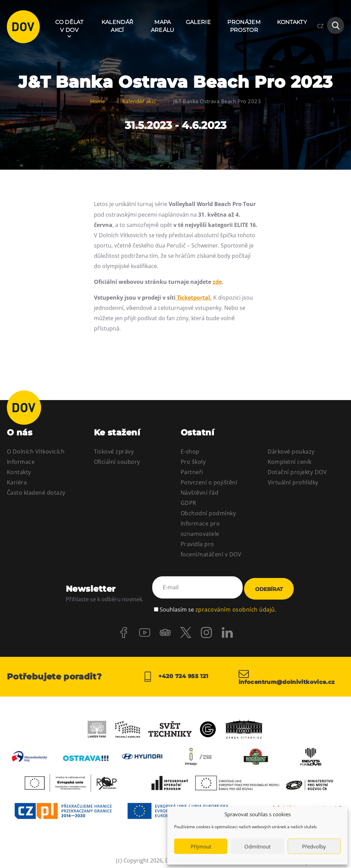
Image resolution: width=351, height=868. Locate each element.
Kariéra (17, 482)
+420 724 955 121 (175, 673)
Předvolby (314, 846)
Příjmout (201, 846)
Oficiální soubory (117, 462)
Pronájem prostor (244, 26)
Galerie (198, 22)
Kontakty (292, 22)
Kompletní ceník (290, 462)
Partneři (192, 472)
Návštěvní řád (199, 493)
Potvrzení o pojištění (209, 482)
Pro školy (193, 462)
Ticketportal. (194, 298)
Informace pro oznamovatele (200, 529)
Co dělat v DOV (69, 26)
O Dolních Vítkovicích (36, 451)
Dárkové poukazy (291, 451)
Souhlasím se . (218, 604)
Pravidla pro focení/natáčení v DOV (211, 549)
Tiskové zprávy (114, 451)
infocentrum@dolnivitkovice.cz (291, 673)
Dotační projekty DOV (297, 472)
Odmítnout (257, 846)
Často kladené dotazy (36, 493)
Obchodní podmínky (208, 513)
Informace (21, 462)
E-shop (190, 451)
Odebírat (269, 587)
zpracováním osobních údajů (235, 604)
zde (217, 282)
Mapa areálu (163, 26)
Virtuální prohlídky (293, 482)
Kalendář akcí (118, 26)
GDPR (189, 503)
